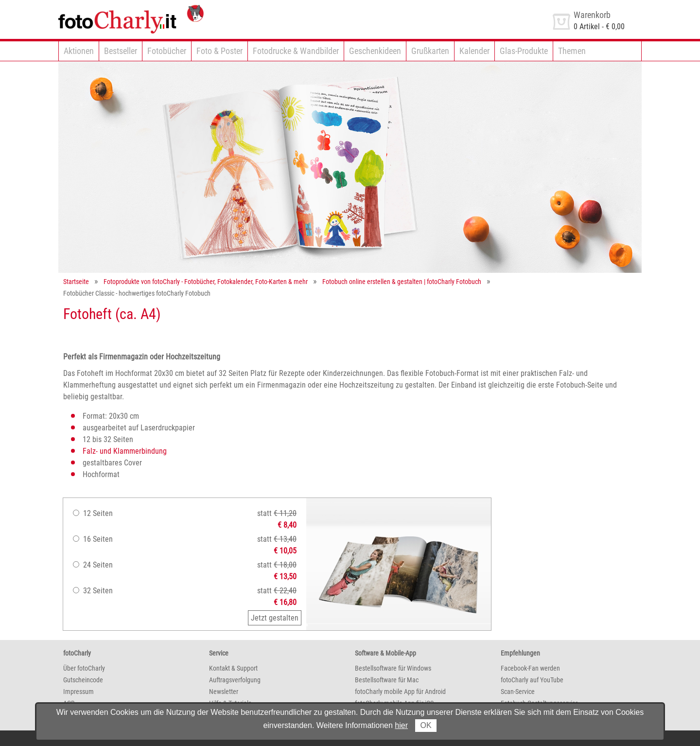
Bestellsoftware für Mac (387, 680)
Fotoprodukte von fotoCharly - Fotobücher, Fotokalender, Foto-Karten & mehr (206, 282)
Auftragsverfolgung (235, 680)
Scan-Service (518, 692)
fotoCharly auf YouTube (532, 680)
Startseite (76, 282)
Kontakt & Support (233, 668)
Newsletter (224, 692)
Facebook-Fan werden (530, 668)
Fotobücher (167, 51)
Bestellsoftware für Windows (393, 668)
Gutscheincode (83, 680)
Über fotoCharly (84, 668)
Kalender (474, 51)
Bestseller (121, 51)
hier (401, 725)
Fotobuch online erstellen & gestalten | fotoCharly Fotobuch (402, 282)
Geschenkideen (375, 51)
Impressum (79, 692)
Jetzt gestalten (275, 618)
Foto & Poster (219, 51)
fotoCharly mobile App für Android (400, 692)
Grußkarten (430, 51)
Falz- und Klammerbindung (125, 451)
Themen (572, 51)
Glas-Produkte (524, 51)
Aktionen (79, 51)
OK (426, 725)
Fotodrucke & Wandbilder (296, 51)
